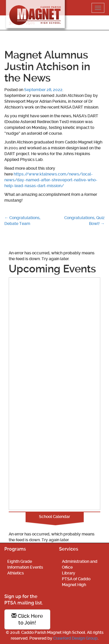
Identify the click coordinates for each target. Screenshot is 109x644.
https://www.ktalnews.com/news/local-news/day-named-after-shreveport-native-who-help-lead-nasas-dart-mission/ (51, 180)
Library (69, 573)
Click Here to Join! (27, 619)
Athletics (16, 573)
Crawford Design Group (75, 638)
